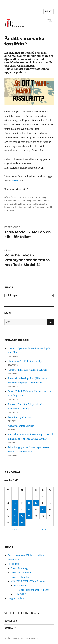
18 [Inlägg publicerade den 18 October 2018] (29, 510)
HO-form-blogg (11, 638)
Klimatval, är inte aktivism (21, 426)
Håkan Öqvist (11, 197)
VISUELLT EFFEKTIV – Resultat (28, 581)
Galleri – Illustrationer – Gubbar (33, 590)
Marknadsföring (40, 201)
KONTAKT (20, 594)
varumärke (9, 210)
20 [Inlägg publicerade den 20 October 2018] (43, 510)
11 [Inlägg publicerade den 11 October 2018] (29, 503)
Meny (48, 11)
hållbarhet (30, 204)
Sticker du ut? (21, 586)
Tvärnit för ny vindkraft (19, 417)
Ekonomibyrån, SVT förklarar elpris (26, 361)
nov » (44, 529)
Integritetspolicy (16, 598)
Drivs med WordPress (29, 638)
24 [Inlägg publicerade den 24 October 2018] (22, 516)
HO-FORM (13, 564)
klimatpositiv (41, 204)
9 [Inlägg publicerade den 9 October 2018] (15, 503)
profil (49, 207)
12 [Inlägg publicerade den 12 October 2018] (36, 503)
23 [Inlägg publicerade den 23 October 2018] (15, 516)
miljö (34, 207)
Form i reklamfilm (20, 577)
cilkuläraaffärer (18, 204)
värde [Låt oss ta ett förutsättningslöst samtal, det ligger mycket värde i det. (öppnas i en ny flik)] (15, 181)
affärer (7, 204)
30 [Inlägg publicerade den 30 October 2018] (15, 523)
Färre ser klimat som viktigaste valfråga (27, 370)
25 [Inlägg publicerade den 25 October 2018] (29, 516)
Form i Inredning (19, 568)
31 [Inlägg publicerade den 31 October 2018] (22, 523)
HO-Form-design (25, 201)
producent (42, 207)
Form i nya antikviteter (22, 573)
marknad (27, 207)
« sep (14, 529)
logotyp (19, 207)
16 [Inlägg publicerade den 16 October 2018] (15, 510)
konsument (9, 207)
